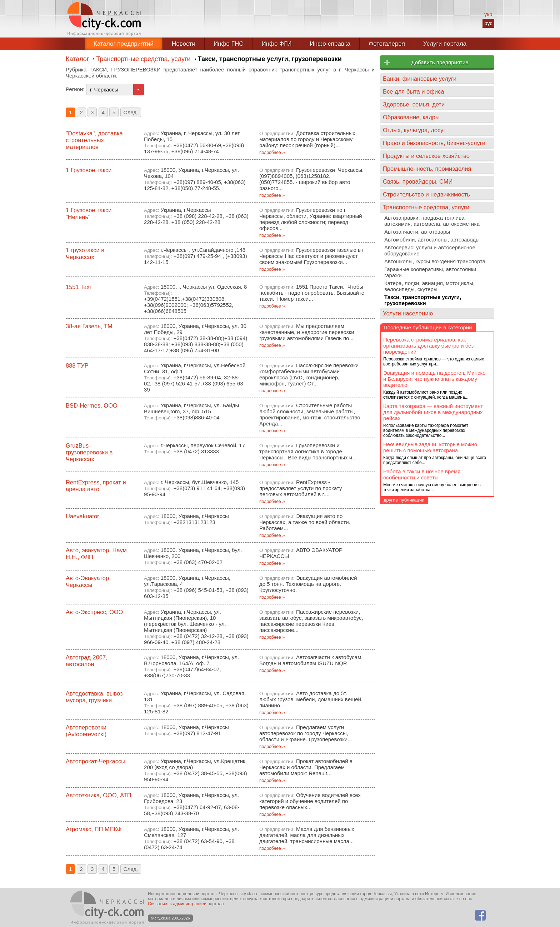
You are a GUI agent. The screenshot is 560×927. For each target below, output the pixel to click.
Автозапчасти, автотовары (417, 232)
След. (131, 112)
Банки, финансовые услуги (420, 79)
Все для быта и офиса (413, 91)
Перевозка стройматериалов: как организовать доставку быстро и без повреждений (428, 346)
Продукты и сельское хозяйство (426, 156)
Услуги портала (445, 44)
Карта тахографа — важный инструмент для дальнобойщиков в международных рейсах (433, 412)
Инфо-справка (330, 44)
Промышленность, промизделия (427, 169)
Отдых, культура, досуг (414, 130)
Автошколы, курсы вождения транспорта (435, 261)
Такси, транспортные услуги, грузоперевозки (423, 300)
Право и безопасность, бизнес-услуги (434, 143)
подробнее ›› (272, 153)
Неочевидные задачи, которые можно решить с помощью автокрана (430, 447)
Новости (184, 44)
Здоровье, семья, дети (414, 104)
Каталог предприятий (124, 44)
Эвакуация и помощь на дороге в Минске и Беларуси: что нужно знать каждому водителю (434, 379)
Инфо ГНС (229, 44)
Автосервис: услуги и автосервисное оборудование (430, 250)
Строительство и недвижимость (426, 194)
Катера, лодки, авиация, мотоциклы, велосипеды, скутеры (429, 286)
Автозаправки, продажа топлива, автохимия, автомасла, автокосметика (432, 221)
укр (488, 14)
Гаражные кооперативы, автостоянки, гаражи (431, 272)
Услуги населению (408, 313)
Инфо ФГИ (276, 44)
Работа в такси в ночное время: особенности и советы (422, 474)
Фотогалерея (387, 44)
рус (488, 23)
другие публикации (404, 500)
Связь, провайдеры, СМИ (418, 181)
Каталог (77, 59)
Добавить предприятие (440, 62)
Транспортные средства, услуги (143, 59)
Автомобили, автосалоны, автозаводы (432, 240)
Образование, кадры (411, 117)
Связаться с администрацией (177, 904)
